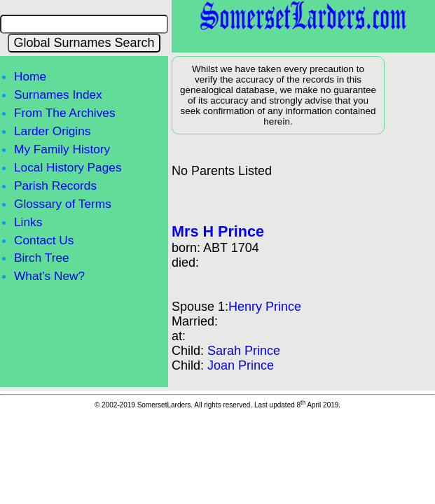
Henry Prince (265, 307)
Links (28, 222)
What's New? (49, 276)
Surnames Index (58, 94)
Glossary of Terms (63, 204)
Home (30, 76)
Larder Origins (52, 131)
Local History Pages (68, 167)
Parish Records (55, 185)
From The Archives (65, 113)
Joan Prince (241, 365)
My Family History (62, 149)
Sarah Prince (244, 351)
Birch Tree (42, 258)
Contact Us (44, 240)
